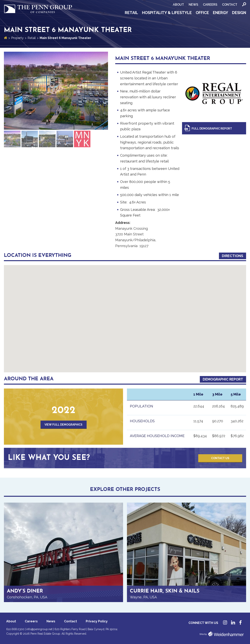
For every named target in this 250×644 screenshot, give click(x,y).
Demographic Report (223, 379)
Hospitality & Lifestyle (167, 13)
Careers (210, 5)
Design (239, 13)
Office (202, 13)
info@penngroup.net (39, 629)
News (193, 5)
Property (17, 38)
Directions (233, 256)
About (178, 5)
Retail (131, 13)
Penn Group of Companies (38, 9)
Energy (221, 13)
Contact (230, 5)
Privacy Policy (97, 621)
